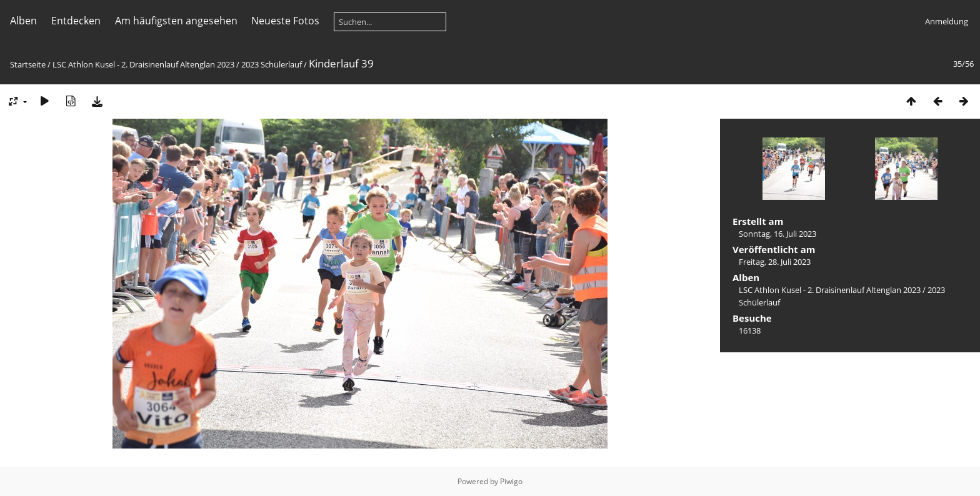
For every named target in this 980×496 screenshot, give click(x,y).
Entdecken (76, 21)
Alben (23, 21)
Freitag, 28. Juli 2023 (775, 262)
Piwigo (511, 481)
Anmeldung (947, 21)
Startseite (28, 64)
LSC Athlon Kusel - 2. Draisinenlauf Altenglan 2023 (143, 64)
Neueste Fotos (285, 21)
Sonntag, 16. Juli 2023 (777, 234)
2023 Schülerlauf (272, 64)
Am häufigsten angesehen (176, 21)
